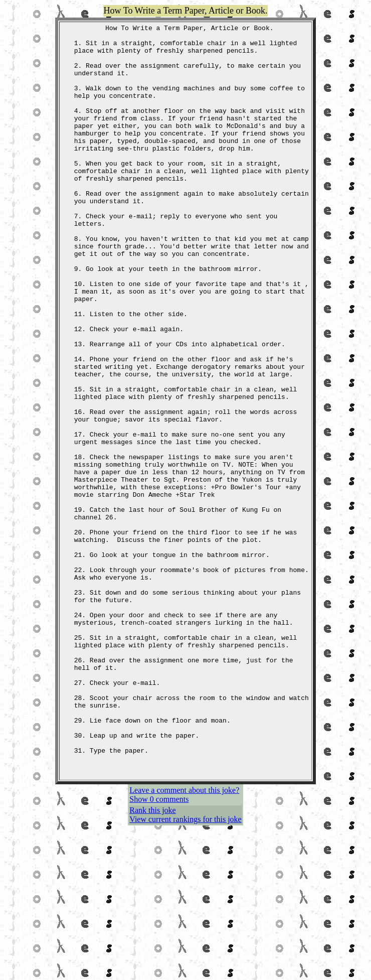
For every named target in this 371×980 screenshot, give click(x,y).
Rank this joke (152, 961)
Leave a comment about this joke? (184, 941)
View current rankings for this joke (185, 970)
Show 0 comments (159, 950)
